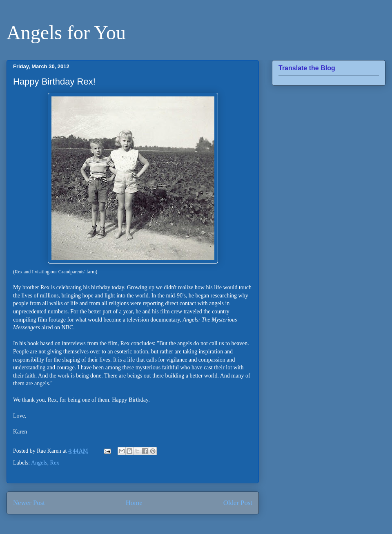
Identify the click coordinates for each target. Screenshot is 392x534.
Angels (39, 463)
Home (134, 503)
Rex (55, 463)
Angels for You (66, 32)
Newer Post (29, 503)
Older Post (238, 503)
